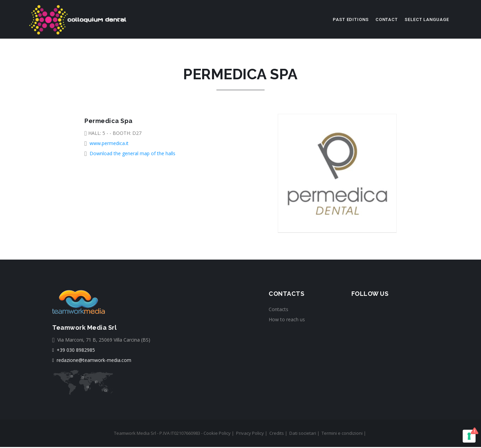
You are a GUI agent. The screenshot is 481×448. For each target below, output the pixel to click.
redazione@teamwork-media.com (92, 361)
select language (427, 19)
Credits (277, 434)
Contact (387, 19)
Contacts (278, 310)
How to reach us (287, 320)
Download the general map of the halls (132, 154)
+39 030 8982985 (74, 351)
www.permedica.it (109, 144)
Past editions (351, 19)
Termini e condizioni (342, 434)
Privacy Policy (250, 434)
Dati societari (303, 434)
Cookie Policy (217, 434)
